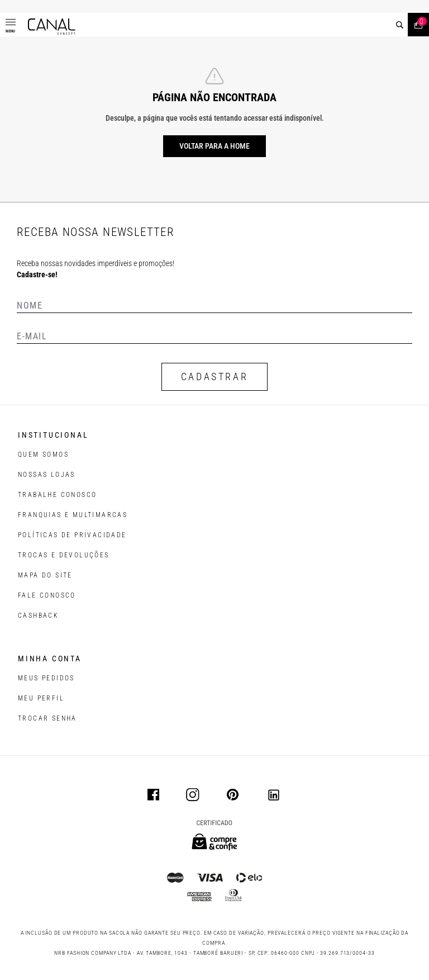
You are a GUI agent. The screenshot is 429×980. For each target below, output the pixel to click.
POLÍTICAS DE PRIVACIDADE (72, 535)
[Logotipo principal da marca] (52, 27)
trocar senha (47, 718)
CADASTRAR (214, 377)
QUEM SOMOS (43, 455)
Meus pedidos (46, 678)
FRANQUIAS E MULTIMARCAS (73, 515)
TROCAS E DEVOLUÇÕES (64, 555)
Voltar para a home (214, 146)
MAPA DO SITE (45, 575)
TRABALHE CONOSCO (57, 495)
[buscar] (400, 25)
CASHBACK (38, 616)
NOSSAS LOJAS (47, 475)
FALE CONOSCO (47, 595)
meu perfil (41, 698)
